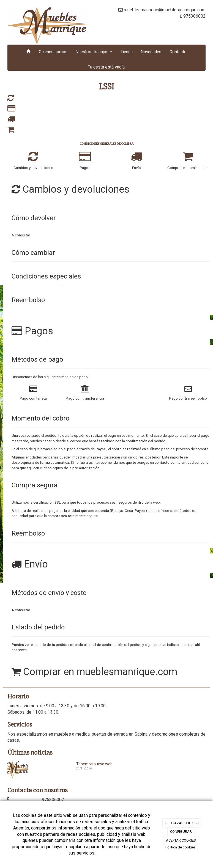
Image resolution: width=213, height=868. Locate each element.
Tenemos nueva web (94, 764)
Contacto (178, 52)
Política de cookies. (181, 847)
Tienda (127, 52)
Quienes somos (53, 52)
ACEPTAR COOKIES (181, 840)
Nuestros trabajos (94, 52)
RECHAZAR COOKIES (182, 823)
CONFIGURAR (181, 832)
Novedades (151, 52)
